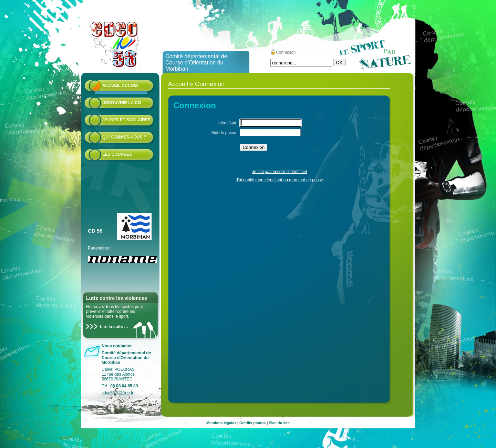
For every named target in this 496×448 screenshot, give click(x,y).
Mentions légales (221, 423)
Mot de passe (224, 133)
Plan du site (279, 423)
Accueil (178, 84)
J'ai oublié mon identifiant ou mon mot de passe (280, 180)
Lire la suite (111, 327)
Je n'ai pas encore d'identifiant (280, 172)
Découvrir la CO (122, 103)
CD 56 (95, 231)
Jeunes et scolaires (126, 120)
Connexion (286, 52)
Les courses (117, 154)
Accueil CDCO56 (120, 85)
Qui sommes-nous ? (124, 137)
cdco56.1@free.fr (117, 393)
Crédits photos (252, 423)
